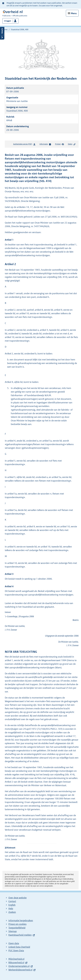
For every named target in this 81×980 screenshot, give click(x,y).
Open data (14, 943)
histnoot (8, 612)
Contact (12, 901)
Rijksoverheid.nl (16, 963)
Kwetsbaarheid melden (20, 935)
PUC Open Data (16, 951)
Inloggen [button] (8, 21)
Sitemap (13, 931)
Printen (60, 144)
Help (11, 908)
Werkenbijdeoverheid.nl (20, 970)
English (12, 905)
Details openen (2, 33)
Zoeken (12, 912)
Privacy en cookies (17, 924)
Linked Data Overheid (19, 947)
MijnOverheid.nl (16, 959)
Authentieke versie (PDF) (24, 145)
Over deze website (18, 898)
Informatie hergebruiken (21, 920)
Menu (74, 13)
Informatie (45, 144)
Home (5, 29)
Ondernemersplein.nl (19, 966)
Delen (72, 144)
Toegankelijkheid (17, 928)
